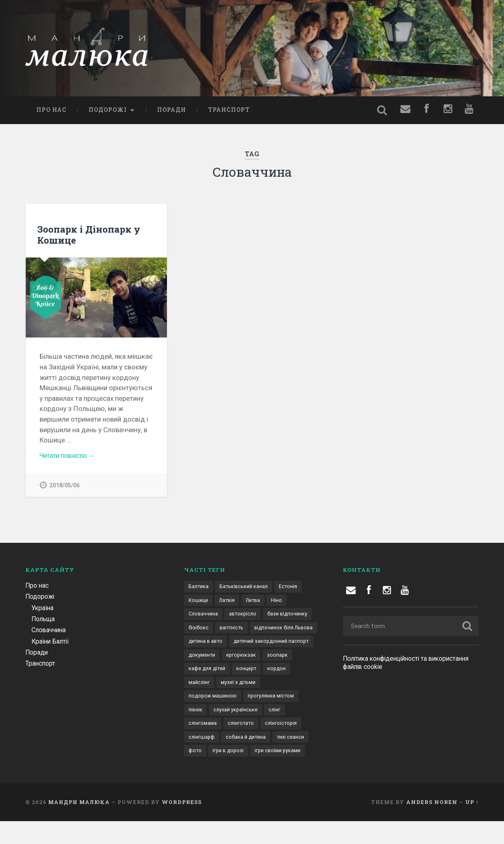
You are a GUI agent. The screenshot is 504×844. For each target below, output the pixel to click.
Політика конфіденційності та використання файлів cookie (390, 665)
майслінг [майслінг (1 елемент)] (263, 688)
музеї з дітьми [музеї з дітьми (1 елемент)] (207, 702)
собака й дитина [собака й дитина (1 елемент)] (210, 759)
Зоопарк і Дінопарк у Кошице (89, 236)
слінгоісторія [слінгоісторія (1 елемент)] (245, 745)
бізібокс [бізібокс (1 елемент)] (253, 632)
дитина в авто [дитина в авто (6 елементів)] (282, 646)
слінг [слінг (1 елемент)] (253, 731)
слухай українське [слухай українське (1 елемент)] (212, 731)
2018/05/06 (64, 488)
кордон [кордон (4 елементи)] (231, 688)
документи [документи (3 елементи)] (295, 660)
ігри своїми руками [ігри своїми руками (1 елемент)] (258, 773)
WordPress (182, 825)
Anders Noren (432, 825)
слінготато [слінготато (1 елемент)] (203, 745)
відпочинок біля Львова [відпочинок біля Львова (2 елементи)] (220, 646)
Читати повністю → (70, 457)
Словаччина (50, 632)
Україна (44, 610)
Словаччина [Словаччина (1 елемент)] (204, 617)
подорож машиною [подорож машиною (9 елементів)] (262, 702)
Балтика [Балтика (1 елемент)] (199, 589)
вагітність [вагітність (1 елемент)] (287, 632)
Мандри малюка (79, 825)
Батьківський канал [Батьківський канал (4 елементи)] (247, 589)
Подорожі (108, 111)
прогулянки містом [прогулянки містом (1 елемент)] (214, 717)
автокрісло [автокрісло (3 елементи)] (245, 617)
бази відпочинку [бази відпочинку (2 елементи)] (210, 632)
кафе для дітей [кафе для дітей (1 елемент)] (283, 674)
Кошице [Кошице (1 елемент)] (199, 603)
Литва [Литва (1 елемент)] (257, 603)
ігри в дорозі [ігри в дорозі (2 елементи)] (205, 773)
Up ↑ (472, 825)
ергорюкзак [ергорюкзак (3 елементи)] (204, 674)
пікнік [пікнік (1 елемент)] (257, 717)
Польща (44, 621)
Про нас (51, 111)
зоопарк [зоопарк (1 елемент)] (241, 674)
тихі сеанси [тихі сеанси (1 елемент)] (257, 759)
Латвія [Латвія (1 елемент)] (229, 603)
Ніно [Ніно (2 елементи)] (282, 603)
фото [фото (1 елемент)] (290, 759)
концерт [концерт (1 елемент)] (199, 688)
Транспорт (229, 111)
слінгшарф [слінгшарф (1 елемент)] (287, 745)
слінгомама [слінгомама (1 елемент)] (285, 731)
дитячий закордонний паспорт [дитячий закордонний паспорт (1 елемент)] (229, 660)
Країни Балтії (52, 644)
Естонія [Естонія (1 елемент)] (294, 589)
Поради (172, 111)
